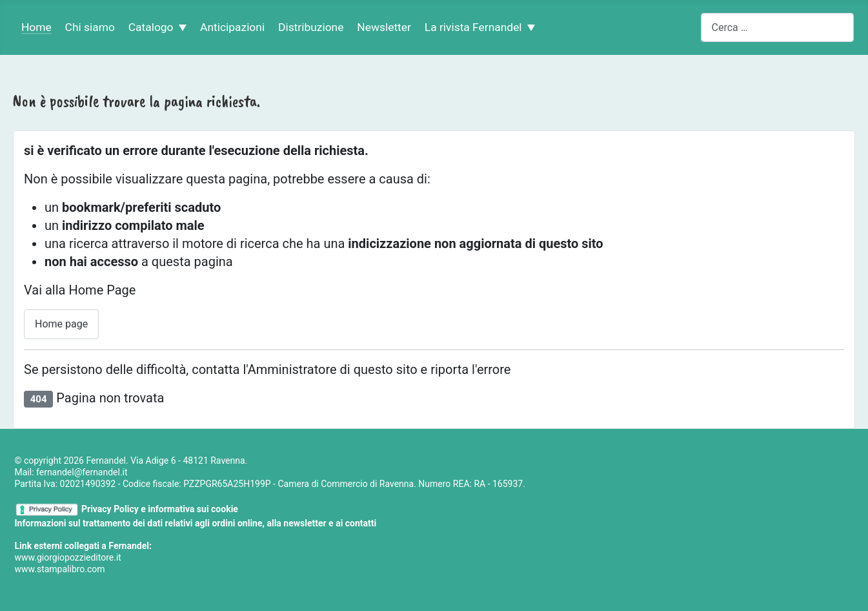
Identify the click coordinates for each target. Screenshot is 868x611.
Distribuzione (311, 27)
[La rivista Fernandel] (529, 27)
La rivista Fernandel (473, 27)
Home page (61, 324)
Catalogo (151, 27)
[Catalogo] (180, 27)
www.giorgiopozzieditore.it (68, 557)
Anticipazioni (232, 27)
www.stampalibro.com (60, 569)
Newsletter (384, 27)
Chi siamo (90, 27)
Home (36, 27)
